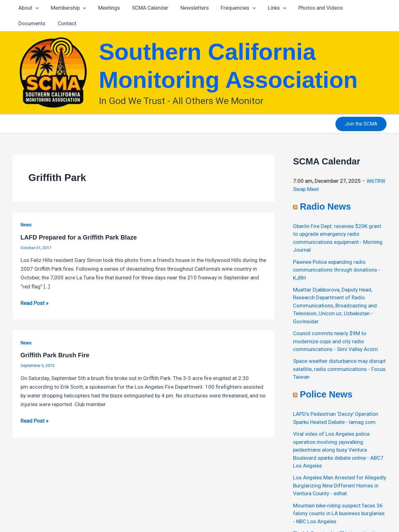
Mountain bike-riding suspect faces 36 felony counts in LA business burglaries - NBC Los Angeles (339, 513)
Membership (66, 8)
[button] (361, 124)
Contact (27, 23)
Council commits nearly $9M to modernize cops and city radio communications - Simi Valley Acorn (335, 341)
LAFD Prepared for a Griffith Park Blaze (79, 237)
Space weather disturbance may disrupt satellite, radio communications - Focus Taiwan (339, 369)
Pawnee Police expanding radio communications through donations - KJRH (337, 270)
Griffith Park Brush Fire (55, 355)
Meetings (105, 8)
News (26, 225)
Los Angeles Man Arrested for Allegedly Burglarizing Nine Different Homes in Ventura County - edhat (340, 485)
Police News (326, 394)
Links (268, 8)
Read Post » (34, 302)
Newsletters (188, 8)
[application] (35, 8)
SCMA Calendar (145, 8)
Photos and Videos (310, 8)
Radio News (325, 207)
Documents (356, 8)
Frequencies (230, 8)
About (28, 8)
